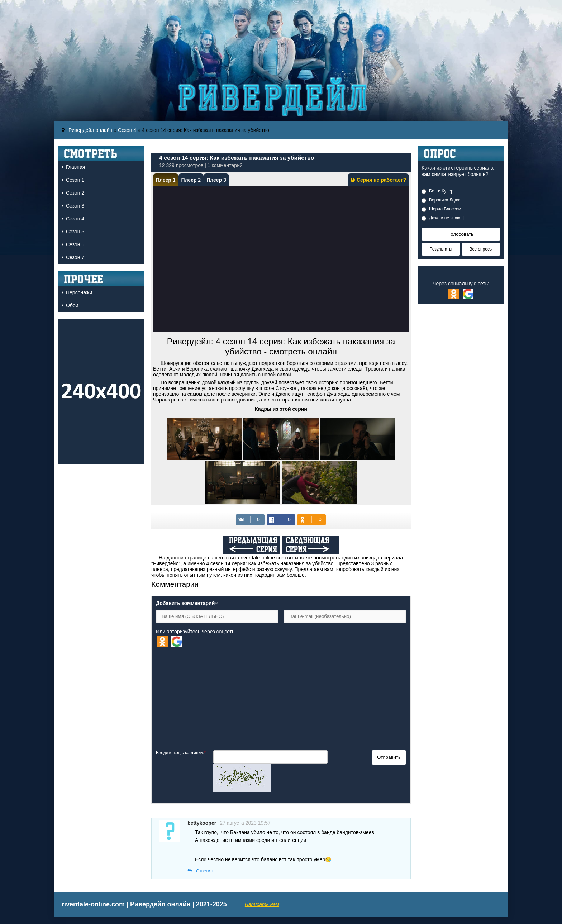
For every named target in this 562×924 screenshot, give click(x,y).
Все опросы (481, 249)
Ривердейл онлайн (91, 130)
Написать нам (262, 904)
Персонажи (77, 292)
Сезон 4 (127, 130)
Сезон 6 (73, 244)
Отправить (389, 757)
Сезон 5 (73, 232)
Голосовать (461, 234)
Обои (70, 305)
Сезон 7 (73, 257)
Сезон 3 (73, 206)
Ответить (205, 871)
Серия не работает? (378, 180)
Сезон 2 (73, 193)
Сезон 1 (73, 180)
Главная (73, 167)
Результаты (441, 249)
